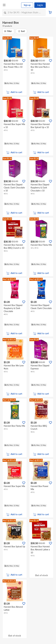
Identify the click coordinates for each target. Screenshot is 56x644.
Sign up (27, 5)
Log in (40, 5)
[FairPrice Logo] (14, 5)
